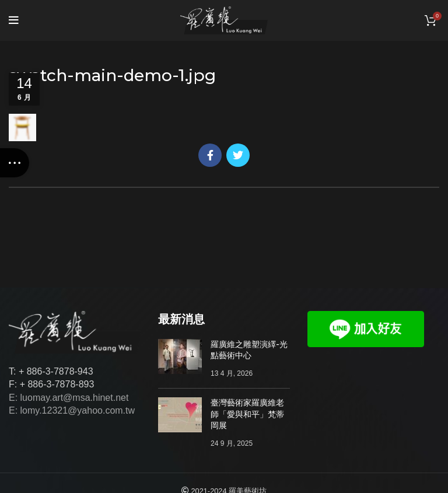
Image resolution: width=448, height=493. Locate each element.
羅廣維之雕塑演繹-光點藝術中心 (249, 350)
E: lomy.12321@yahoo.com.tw (72, 410)
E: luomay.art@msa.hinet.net (69, 398)
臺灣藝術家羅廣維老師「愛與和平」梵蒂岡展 (247, 414)
